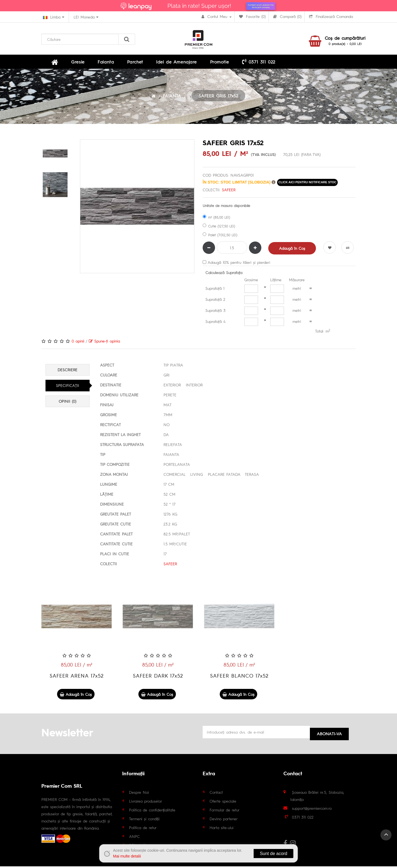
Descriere (68, 372)
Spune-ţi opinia (104, 343)
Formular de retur (225, 811)
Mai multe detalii (127, 856)
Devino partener (224, 820)
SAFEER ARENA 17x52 (77, 678)
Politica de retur (143, 829)
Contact (216, 793)
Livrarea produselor (146, 802)
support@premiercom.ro (312, 809)
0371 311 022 (220, 63)
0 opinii (78, 343)
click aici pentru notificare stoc (307, 184)
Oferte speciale (223, 802)
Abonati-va (329, 734)
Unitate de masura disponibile (226, 208)
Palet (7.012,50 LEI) (220, 237)
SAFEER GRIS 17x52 (218, 98)
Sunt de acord (273, 854)
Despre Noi (139, 793)
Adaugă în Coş (293, 250)
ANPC (134, 838)
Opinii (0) (68, 404)
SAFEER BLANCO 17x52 (239, 678)
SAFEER (229, 192)
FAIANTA (172, 98)
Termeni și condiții (144, 820)
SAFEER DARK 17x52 (158, 678)
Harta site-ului (222, 829)
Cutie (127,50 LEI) (219, 228)
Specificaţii (68, 388)
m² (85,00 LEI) (216, 219)
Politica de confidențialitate (152, 811)
